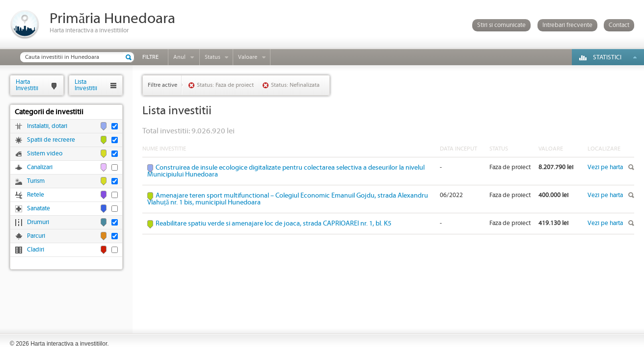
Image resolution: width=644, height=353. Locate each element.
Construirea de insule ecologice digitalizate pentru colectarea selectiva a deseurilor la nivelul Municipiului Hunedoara (286, 171)
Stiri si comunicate (501, 25)
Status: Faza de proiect (225, 85)
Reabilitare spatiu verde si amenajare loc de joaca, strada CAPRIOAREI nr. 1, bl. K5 (273, 224)
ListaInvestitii (86, 85)
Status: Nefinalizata (295, 85)
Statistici (607, 58)
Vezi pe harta (605, 167)
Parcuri (36, 236)
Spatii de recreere (51, 140)
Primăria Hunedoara (112, 19)
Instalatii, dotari (47, 126)
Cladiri (36, 250)
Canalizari (40, 167)
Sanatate (39, 209)
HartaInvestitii (27, 85)
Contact (619, 25)
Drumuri (38, 222)
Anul (179, 57)
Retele (36, 195)
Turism (36, 181)
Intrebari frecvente (567, 25)
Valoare (248, 57)
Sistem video (45, 154)
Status (213, 57)
